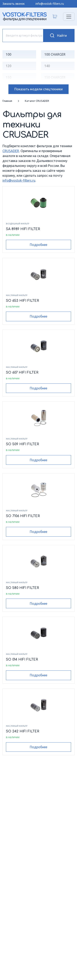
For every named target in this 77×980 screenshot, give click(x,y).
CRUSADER (11, 151)
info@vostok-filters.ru (50, 4)
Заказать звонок (14, 4)
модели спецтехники (38, 89)
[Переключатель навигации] (69, 17)
